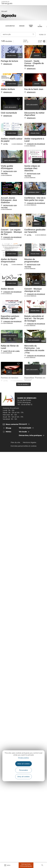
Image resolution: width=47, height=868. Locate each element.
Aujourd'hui (10, 26)
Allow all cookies (24, 764)
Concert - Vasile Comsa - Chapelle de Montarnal (34, 63)
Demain (22, 26)
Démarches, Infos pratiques (26, 865)
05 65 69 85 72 (27, 405)
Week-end (31, 26)
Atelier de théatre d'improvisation (9, 260)
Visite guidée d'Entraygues (7, 167)
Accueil (4, 11)
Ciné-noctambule (9, 113)
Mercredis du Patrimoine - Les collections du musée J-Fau (34, 349)
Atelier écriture (8, 89)
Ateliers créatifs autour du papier (12, 140)
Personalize (23, 770)
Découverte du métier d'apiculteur (34, 114)
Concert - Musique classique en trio (33, 290)
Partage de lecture (9, 61)
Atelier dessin (7, 289)
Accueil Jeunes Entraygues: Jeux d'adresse (9, 200)
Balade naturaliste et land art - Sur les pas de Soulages (34, 318)
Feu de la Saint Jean (34, 89)
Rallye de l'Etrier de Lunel (10, 347)
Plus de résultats (24, 384)
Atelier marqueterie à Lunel (34, 140)
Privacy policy (23, 758)
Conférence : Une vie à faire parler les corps (35, 199)
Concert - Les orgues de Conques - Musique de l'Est (11, 232)
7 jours (40, 26)
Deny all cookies (23, 777)
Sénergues (7, 3)
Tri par (26, 41)
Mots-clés (7, 34)
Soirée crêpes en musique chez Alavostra (32, 168)
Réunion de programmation (32, 260)
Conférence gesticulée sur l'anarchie (35, 231)
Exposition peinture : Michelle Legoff (10, 317)
